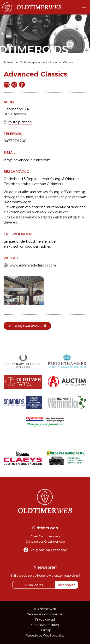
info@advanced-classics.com (27, 160)
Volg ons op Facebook (49, 550)
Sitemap (45, 630)
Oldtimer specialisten (33, 62)
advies (46, 246)
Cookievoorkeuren (45, 625)
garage (9, 241)
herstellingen (47, 241)
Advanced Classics (61, 62)
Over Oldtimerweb (45, 536)
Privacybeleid (45, 619)
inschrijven (67, 585)
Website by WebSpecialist (45, 635)
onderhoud (26, 241)
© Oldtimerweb (45, 609)
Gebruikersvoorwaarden (45, 614)
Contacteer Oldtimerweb (45, 541)
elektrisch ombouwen (21, 246)
